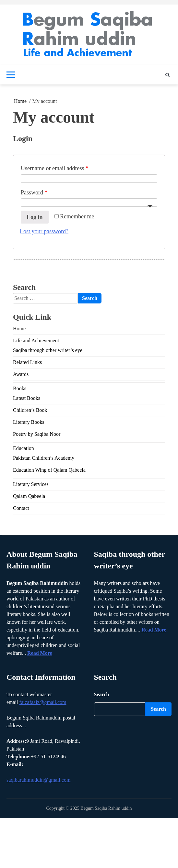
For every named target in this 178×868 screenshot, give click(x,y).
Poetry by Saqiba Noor (37, 434)
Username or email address (55, 168)
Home (19, 329)
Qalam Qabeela (29, 496)
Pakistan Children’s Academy (44, 458)
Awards (21, 374)
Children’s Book (30, 410)
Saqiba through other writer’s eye (48, 350)
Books (20, 388)
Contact (21, 508)
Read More (40, 653)
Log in (35, 217)
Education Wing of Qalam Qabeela (49, 470)
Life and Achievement (36, 341)
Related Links (27, 362)
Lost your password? (44, 231)
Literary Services (31, 484)
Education (24, 448)
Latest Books (27, 398)
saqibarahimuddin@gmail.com (38, 780)
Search (102, 694)
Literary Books (29, 422)
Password (34, 192)
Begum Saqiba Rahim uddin (106, 808)
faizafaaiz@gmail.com (43, 702)
